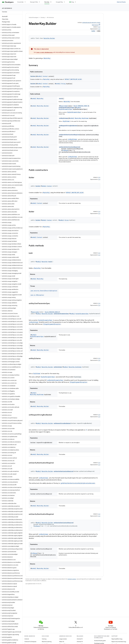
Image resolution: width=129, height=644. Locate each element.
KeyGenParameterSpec (66, 109)
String (63, 84)
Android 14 (80, 642)
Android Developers (34, 18)
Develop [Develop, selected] (47, 2)
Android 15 (80, 639)
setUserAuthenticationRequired (69, 135)
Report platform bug (117, 639)
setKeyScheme (63, 118)
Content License (72, 579)
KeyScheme (66, 121)
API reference (7, 8)
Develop (43, 18)
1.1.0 (99, 27)
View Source (95, 25)
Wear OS (62, 642)
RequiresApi (64, 106)
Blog (73, 2)
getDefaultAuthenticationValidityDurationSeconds (78, 483)
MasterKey (47, 58)
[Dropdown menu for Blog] (76, 2)
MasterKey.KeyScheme (82, 118)
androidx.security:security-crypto (91, 23)
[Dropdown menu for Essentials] (26, 2)
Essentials (21, 2)
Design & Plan (34, 2)
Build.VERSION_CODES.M (81, 106)
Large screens (63, 639)
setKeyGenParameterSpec (67, 108)
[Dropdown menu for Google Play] (65, 2)
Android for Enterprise (30, 642)
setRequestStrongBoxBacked (68, 126)
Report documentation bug (119, 642)
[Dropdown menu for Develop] (52, 2)
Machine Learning (47, 642)
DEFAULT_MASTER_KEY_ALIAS (73, 79)
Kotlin (93, 31)
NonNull (39, 76)
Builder (33, 76)
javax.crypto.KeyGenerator (45, 52)
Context (45, 76)
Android (27, 639)
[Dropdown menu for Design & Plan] (40, 2)
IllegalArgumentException (52, 324)
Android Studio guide (100, 641)
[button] (11, 24)
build (61, 99)
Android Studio (121, 2)
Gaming (44, 639)
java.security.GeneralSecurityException (44, 291)
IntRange (65, 150)
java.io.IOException (37, 295)
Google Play (59, 2)
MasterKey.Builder (49, 38)
